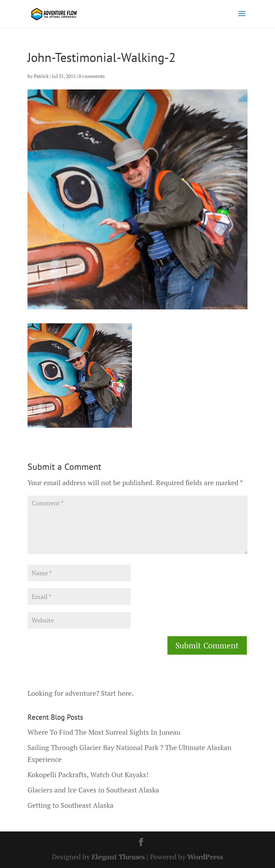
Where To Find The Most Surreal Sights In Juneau (104, 732)
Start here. (117, 693)
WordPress (205, 857)
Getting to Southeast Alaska (70, 805)
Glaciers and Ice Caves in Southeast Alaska (93, 790)
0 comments (92, 76)
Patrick (41, 76)
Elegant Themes (118, 857)
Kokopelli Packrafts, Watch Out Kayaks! (88, 775)
